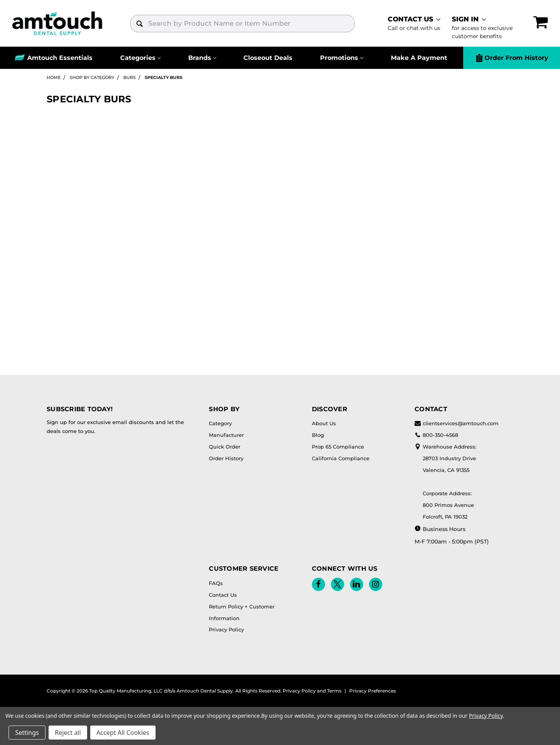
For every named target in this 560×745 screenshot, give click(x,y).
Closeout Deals (268, 58)
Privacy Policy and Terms (312, 691)
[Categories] (140, 58)
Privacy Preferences (373, 691)
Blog (318, 435)
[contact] (414, 23)
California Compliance (341, 458)
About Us (324, 423)
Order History (226, 458)
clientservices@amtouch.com (457, 423)
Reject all (68, 733)
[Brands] (202, 58)
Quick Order (225, 447)
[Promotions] (342, 58)
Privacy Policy (226, 629)
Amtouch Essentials (60, 58)
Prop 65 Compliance (338, 447)
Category (220, 423)
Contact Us (223, 595)
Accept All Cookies (123, 733)
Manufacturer (226, 435)
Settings (27, 733)
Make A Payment (419, 58)
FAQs (216, 583)
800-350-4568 (436, 435)
